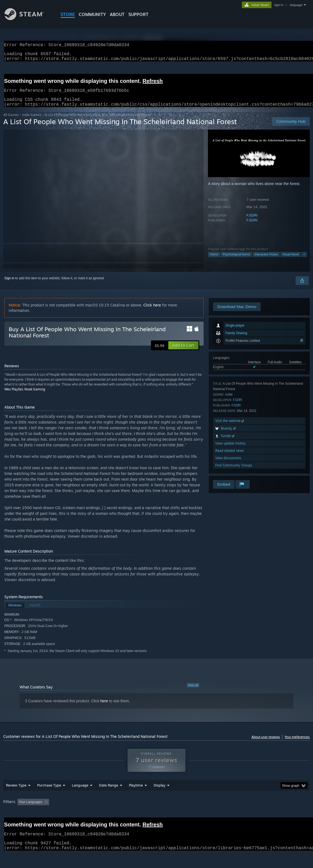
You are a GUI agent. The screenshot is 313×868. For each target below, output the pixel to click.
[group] (157, 817)
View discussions (228, 464)
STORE (68, 14)
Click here (152, 311)
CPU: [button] (240, 816)
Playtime (136, 799)
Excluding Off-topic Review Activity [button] (85, 816)
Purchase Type (49, 799)
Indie (229, 401)
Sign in (9, 285)
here (104, 707)
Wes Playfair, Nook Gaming (25, 396)
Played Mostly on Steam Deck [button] (166, 816)
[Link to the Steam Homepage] (28, 19)
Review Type (16, 799)
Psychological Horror (237, 261)
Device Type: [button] (282, 816)
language (296, 5)
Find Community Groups (234, 472)
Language (80, 799)
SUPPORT (138, 14)
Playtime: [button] (127, 816)
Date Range (109, 799)
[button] (183, 352)
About (117, 14)
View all (193, 692)
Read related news (230, 457)
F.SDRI (252, 222)
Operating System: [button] (212, 816)
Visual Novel (291, 261)
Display (159, 799)
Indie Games (32, 121)
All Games (11, 121)
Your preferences (297, 743)
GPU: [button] (258, 816)
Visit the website (230, 427)
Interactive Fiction (266, 261)
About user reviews (266, 743)
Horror (214, 261)
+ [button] (304, 261)
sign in (279, 5)
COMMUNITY (92, 14)
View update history (230, 450)
